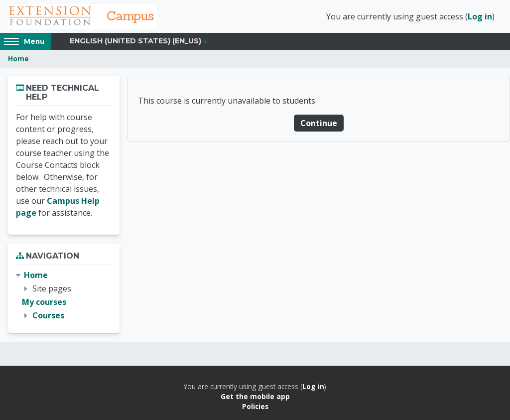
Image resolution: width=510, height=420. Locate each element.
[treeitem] (64, 296)
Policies (255, 406)
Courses (48, 315)
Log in (480, 16)
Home (18, 59)
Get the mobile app (255, 396)
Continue (319, 123)
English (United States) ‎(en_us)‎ (135, 41)
